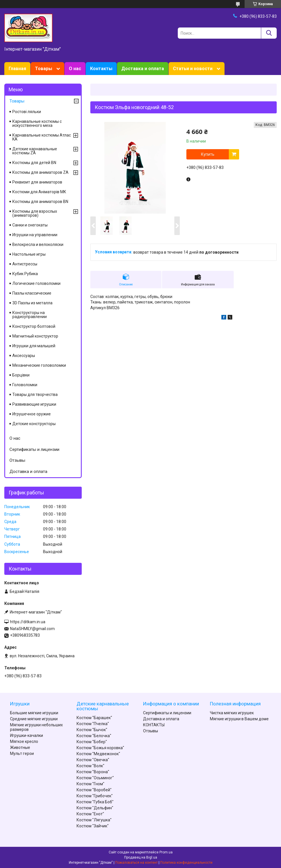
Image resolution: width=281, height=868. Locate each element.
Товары (44, 69)
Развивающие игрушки (34, 404)
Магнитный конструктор (35, 336)
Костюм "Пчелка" (93, 724)
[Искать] (269, 33)
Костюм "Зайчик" (93, 826)
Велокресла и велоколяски (38, 244)
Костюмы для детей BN (34, 163)
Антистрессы (25, 264)
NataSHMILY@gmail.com (32, 629)
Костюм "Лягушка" (94, 820)
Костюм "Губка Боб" (95, 802)
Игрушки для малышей (34, 346)
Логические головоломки (36, 283)
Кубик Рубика (25, 274)
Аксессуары (24, 356)
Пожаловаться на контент (136, 863)
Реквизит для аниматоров (37, 182)
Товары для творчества (35, 394)
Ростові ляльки (27, 112)
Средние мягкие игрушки (34, 719)
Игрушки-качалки (27, 735)
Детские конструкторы (34, 424)
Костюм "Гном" (90, 784)
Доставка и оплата (143, 69)
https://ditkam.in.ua (28, 622)
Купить (208, 154)
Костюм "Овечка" (93, 760)
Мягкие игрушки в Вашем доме (239, 719)
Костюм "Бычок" (92, 730)
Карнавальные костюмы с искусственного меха (37, 123)
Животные (20, 747)
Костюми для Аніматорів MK (39, 192)
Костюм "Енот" (90, 814)
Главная (17, 69)
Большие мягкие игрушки (34, 713)
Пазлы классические (32, 293)
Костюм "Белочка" (94, 736)
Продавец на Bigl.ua (141, 857)
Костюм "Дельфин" (95, 808)
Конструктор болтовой (34, 326)
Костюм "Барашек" (94, 718)
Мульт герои (22, 753)
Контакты (101, 69)
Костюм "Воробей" (94, 790)
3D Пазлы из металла (32, 303)
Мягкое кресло (24, 741)
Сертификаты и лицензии (34, 449)
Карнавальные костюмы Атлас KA (42, 137)
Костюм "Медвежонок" (98, 754)
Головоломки (25, 385)
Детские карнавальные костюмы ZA (35, 151)
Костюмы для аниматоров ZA (40, 172)
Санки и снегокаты (30, 225)
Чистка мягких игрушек (232, 713)
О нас (75, 69)
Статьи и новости (193, 69)
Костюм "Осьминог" (95, 778)
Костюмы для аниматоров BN (40, 202)
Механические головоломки (39, 365)
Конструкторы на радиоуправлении (30, 315)
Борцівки (21, 375)
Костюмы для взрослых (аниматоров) (35, 213)
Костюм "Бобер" (92, 742)
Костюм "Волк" (90, 766)
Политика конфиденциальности (186, 863)
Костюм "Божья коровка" (100, 748)
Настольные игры (29, 254)
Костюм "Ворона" (93, 772)
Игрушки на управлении (35, 235)
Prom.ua (166, 852)
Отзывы (17, 460)
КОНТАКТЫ (154, 725)
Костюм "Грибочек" (95, 796)
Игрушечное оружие (32, 414)
